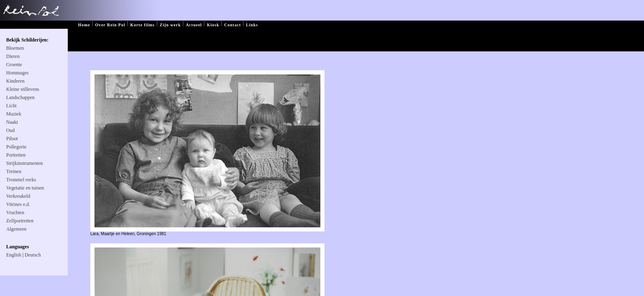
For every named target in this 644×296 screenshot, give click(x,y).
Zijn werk (170, 25)
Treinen (14, 171)
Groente (14, 65)
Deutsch (33, 255)
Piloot (12, 139)
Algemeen (16, 229)
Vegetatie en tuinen (25, 188)
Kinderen (15, 81)
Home (84, 25)
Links (252, 25)
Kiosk (213, 25)
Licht (11, 106)
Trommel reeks (21, 180)
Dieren (13, 56)
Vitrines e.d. (18, 204)
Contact (233, 25)
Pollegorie (16, 147)
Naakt (12, 122)
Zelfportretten (20, 221)
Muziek (14, 114)
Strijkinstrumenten (24, 163)
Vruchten (15, 213)
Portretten (16, 155)
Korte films (143, 25)
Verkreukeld (18, 196)
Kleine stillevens (23, 89)
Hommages (17, 73)
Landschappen (20, 97)
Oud (10, 130)
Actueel (194, 25)
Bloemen (15, 48)
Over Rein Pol (110, 25)
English (14, 255)
